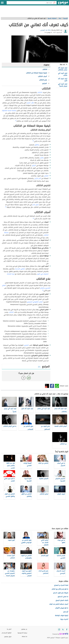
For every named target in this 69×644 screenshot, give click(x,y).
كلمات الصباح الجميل (62, 600)
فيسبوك (52, 386)
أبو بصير (66, 612)
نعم (29, 378)
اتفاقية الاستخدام (7, 633)
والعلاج (42, 288)
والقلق (37, 145)
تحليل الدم (36, 205)
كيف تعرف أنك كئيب (63, 80)
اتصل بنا (9, 629)
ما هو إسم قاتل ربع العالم (60, 589)
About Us (24, 637)
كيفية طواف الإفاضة (62, 616)
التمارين (26, 345)
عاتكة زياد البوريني (46, 30)
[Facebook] (67, 630)
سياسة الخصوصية (22, 633)
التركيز (34, 165)
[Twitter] (63, 630)
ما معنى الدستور (63, 597)
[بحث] (54, 3)
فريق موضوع (8, 637)
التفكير (46, 176)
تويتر (47, 386)
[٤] (33, 218)
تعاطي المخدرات (20, 269)
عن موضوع (24, 629)
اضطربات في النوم (43, 274)
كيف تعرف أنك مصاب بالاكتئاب (63, 69)
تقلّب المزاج (30, 103)
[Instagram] (59, 630)
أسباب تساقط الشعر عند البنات (59, 604)
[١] (16, 121)
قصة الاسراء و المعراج (61, 585)
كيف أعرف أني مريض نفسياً (63, 85)
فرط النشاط (11, 274)
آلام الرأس (38, 178)
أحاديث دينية (64, 619)
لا (23, 378)
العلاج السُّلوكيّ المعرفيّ (35, 302)
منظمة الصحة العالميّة (9, 111)
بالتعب (42, 158)
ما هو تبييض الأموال (62, 608)
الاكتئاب (40, 92)
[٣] (6, 207)
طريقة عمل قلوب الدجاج (61, 593)
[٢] (33, 141)
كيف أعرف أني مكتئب (63, 74)
